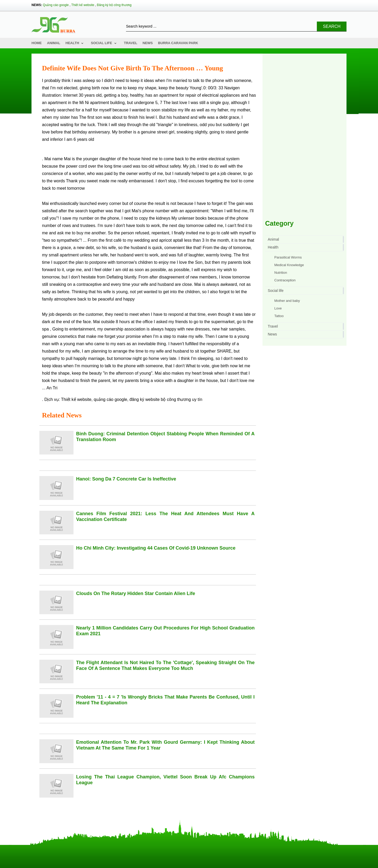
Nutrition (281, 273)
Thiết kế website (83, 5)
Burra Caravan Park (178, 43)
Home (37, 43)
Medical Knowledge (289, 265)
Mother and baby (287, 301)
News (148, 43)
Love (278, 308)
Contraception (285, 280)
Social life (101, 43)
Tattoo (279, 316)
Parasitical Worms (288, 257)
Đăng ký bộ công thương (114, 5)
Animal (54, 43)
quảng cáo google (110, 399)
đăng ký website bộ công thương (160, 399)
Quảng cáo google (56, 5)
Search (332, 26)
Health (72, 43)
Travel (131, 43)
